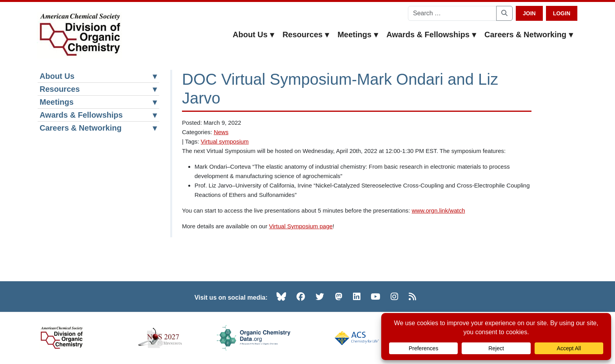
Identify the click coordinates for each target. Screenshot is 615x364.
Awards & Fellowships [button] (431, 35)
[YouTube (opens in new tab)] (375, 297)
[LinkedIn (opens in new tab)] (357, 297)
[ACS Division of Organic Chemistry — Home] (79, 35)
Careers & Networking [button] (529, 35)
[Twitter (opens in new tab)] (320, 297)
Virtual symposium (225, 141)
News (221, 132)
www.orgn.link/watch (439, 210)
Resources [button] (306, 35)
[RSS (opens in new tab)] (412, 297)
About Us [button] (254, 35)
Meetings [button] (358, 35)
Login (562, 13)
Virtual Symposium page (301, 226)
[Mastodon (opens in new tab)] (339, 297)
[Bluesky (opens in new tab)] (281, 297)
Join (529, 13)
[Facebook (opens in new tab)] (301, 297)
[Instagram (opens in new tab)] (394, 297)
